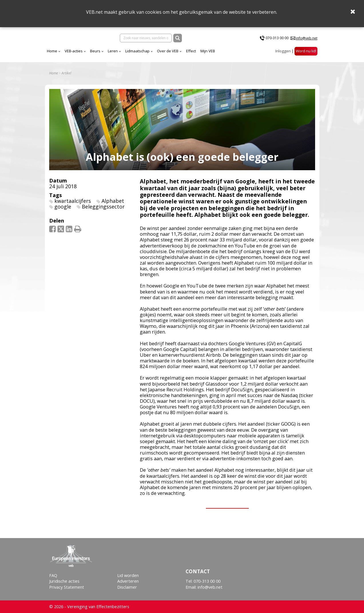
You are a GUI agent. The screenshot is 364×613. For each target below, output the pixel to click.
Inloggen (283, 51)
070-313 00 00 (277, 38)
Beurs (95, 51)
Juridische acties (64, 581)
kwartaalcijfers (73, 201)
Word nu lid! (306, 51)
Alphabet (113, 201)
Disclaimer (127, 587)
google (63, 207)
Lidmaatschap (137, 51)
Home (52, 51)
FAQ (53, 575)
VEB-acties (74, 51)
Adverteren (128, 581)
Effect (191, 51)
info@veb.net (307, 38)
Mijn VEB (208, 51)
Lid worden (128, 575)
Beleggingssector (103, 207)
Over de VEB (168, 51)
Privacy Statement (67, 587)
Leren (113, 51)
